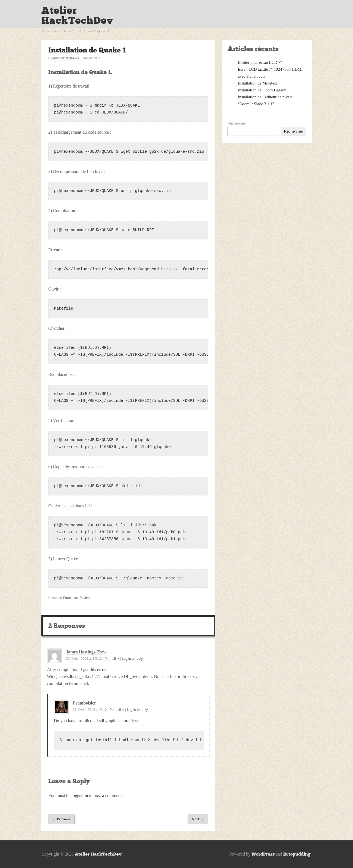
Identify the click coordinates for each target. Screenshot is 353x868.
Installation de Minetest (258, 83)
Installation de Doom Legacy (262, 90)
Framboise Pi (73, 598)
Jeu (87, 598)
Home (67, 31)
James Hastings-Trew (86, 652)
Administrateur (64, 58)
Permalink (112, 659)
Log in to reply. (133, 659)
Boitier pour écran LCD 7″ (260, 62)
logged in (80, 796)
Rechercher (237, 123)
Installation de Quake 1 (87, 50)
